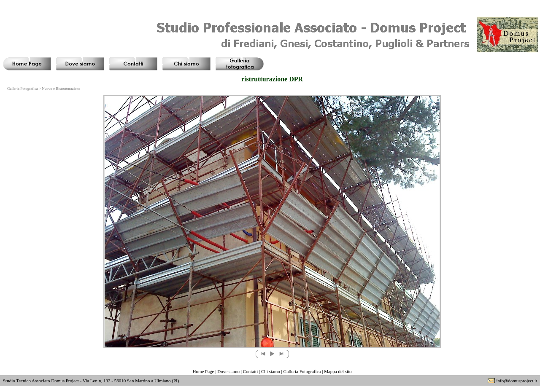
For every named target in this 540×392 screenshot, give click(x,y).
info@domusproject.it (517, 381)
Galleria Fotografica (302, 371)
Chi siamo (271, 371)
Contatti (250, 371)
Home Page (203, 371)
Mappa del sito (338, 371)
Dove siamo (228, 371)
